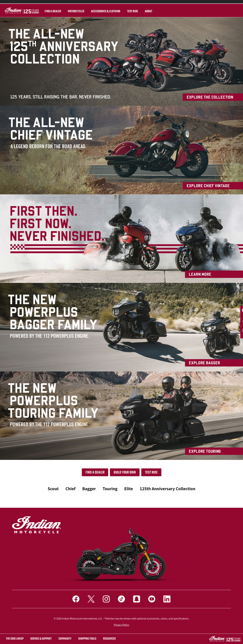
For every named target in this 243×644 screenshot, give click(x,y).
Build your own (125, 472)
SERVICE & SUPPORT (41, 639)
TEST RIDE (128, 11)
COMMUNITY (65, 639)
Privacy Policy (121, 625)
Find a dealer (48, 11)
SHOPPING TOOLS (87, 639)
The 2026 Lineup (15, 639)
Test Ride (151, 472)
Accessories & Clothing (101, 11)
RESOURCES (109, 639)
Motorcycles (71, 11)
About (144, 11)
